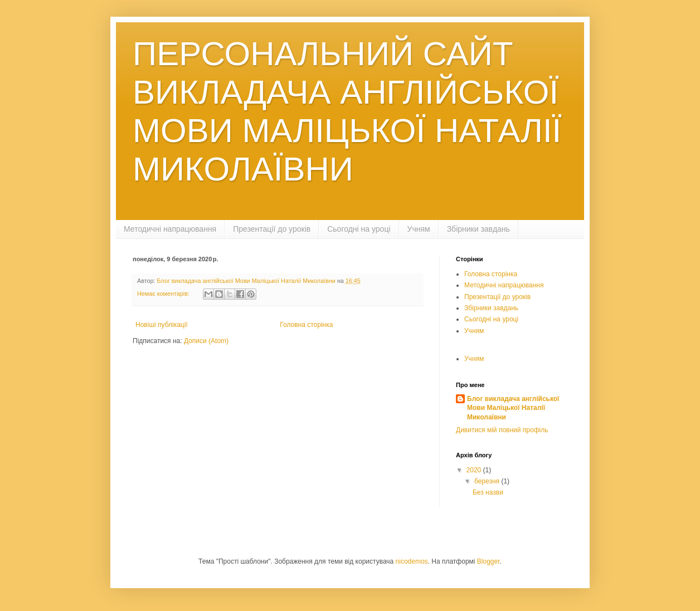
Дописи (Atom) (206, 341)
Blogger (488, 561)
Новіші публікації (162, 325)
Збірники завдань (478, 229)
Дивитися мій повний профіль (502, 430)
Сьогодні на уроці (359, 229)
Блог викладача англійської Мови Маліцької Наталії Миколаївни (513, 408)
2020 (475, 470)
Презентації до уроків (272, 229)
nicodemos (412, 561)
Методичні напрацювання (170, 229)
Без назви (488, 492)
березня (488, 481)
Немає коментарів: (164, 294)
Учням (419, 229)
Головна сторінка (306, 325)
